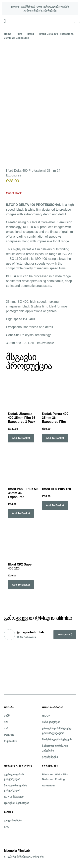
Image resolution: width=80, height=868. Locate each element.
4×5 (6, 728)
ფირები (9, 707)
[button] (5, 21)
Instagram (64, 634)
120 (6, 722)
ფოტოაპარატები (53, 707)
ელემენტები (50, 757)
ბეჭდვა (9, 812)
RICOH (46, 716)
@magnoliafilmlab (30, 632)
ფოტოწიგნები (13, 820)
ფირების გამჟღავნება (18, 766)
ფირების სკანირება (17, 803)
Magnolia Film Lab (17, 851)
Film (19, 34)
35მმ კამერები (51, 722)
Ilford (31, 34)
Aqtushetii (48, 786)
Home (8, 34)
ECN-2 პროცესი (14, 797)
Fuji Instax (10, 741)
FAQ (7, 827)
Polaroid (9, 735)
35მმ (7, 716)
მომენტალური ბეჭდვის (57, 739)
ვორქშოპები (50, 766)
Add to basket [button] (21, 438)
